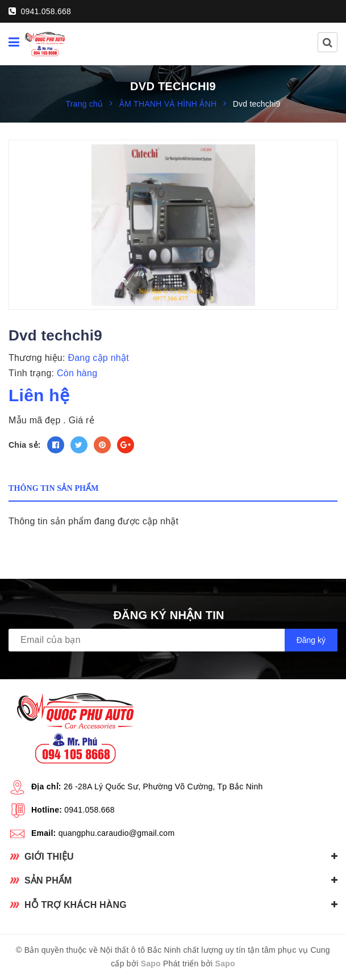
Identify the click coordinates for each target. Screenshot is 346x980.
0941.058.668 (40, 11)
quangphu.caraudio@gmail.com (117, 833)
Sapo (151, 964)
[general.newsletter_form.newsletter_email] (173, 640)
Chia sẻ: (25, 445)
